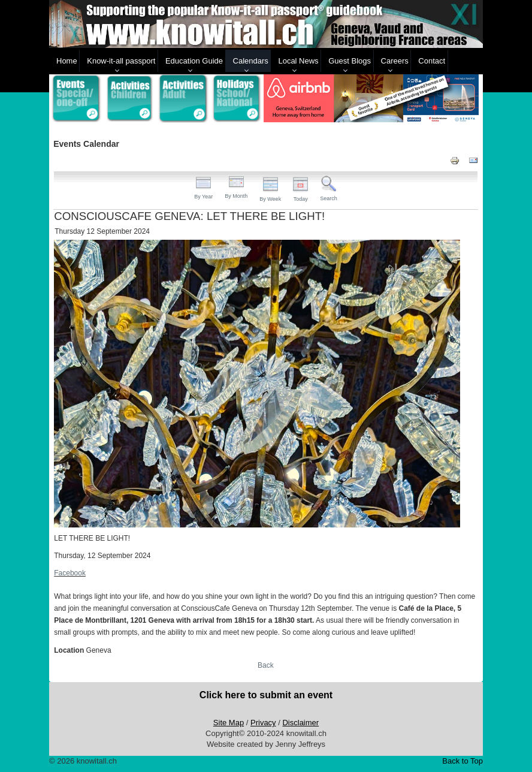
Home (67, 61)
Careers (395, 61)
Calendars (251, 61)
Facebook (70, 573)
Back (266, 665)
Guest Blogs (350, 61)
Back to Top (463, 761)
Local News (298, 61)
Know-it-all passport (121, 61)
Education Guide (194, 61)
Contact (432, 61)
